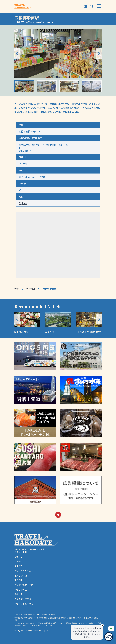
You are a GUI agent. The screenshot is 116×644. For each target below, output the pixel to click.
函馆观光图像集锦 (55, 618)
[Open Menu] (99, 6)
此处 (83, 618)
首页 (17, 289)
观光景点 (31, 289)
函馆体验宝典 (21, 552)
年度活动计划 (21, 575)
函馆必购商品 (21, 590)
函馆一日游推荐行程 (24, 604)
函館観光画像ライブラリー (77, 623)
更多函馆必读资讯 (23, 599)
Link (23, 203)
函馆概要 (18, 557)
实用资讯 (18, 566)
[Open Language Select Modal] (85, 7)
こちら (33, 625)
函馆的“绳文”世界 (24, 585)
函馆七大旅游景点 (23, 571)
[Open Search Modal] (92, 7)
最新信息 (18, 594)
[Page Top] (111, 628)
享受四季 (18, 580)
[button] (99, 54)
